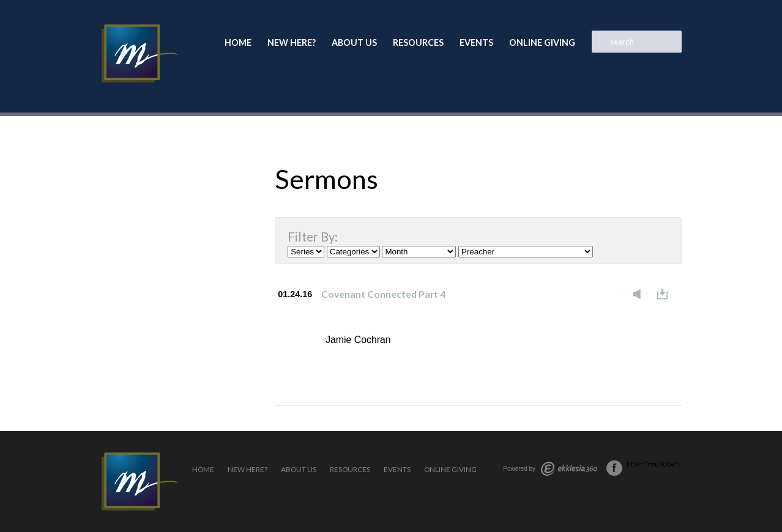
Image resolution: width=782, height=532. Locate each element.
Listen (640, 294)
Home (238, 42)
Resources (418, 42)
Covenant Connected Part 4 (383, 294)
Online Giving (542, 42)
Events (476, 42)
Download (666, 294)
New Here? (292, 42)
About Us (354, 42)
